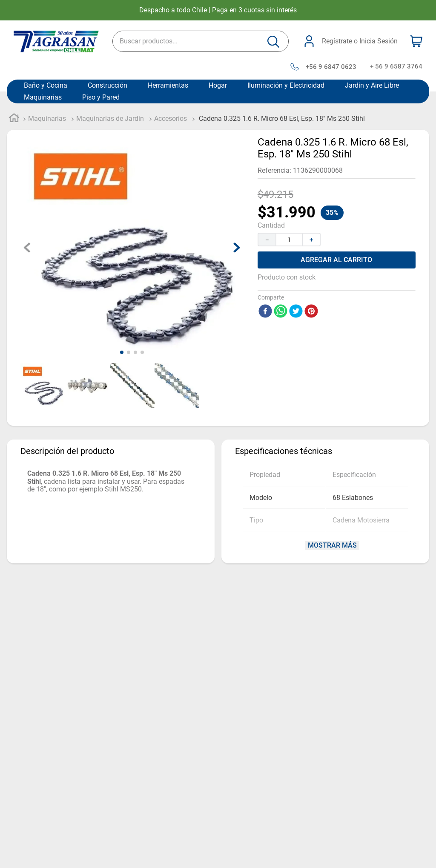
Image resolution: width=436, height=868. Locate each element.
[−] (267, 240)
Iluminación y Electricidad (286, 86)
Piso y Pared (101, 97)
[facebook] (265, 312)
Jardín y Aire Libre (372, 86)
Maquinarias (43, 97)
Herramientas (168, 86)
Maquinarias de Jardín (110, 118)
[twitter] (296, 312)
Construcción (108, 86)
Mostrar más (115, 545)
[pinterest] (311, 312)
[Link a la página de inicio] (14, 119)
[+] (312, 240)
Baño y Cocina (46, 86)
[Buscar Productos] (273, 42)
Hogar (218, 86)
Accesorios (171, 118)
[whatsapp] (281, 312)
